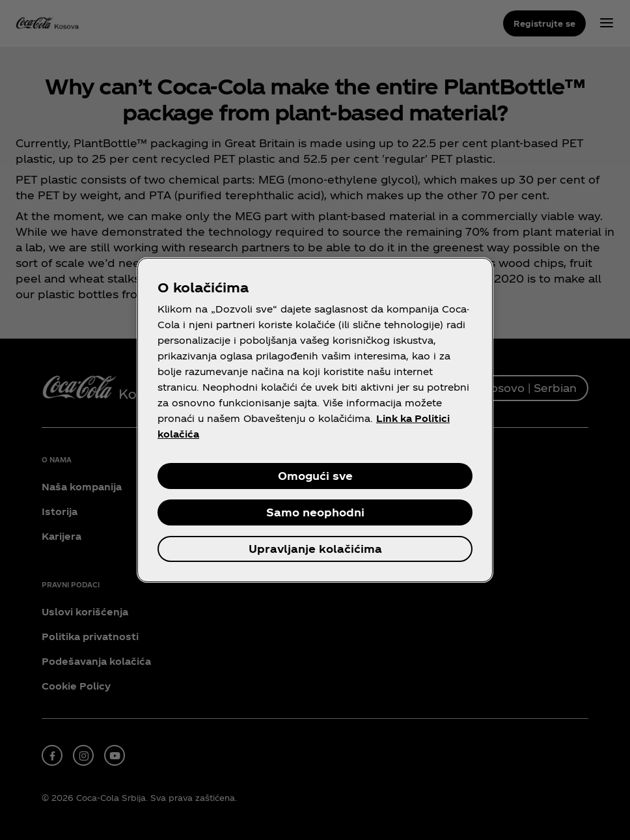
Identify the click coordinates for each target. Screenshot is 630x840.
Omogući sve (315, 476)
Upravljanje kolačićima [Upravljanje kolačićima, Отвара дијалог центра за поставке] (315, 549)
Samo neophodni (315, 512)
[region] (315, 420)
